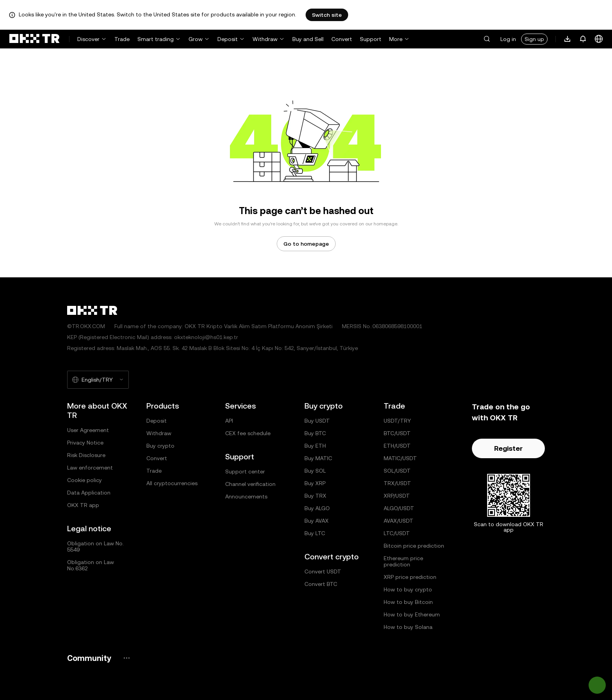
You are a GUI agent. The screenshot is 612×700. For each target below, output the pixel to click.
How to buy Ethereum (412, 614)
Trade (122, 39)
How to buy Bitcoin (408, 602)
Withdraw (265, 39)
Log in (508, 39)
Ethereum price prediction (403, 561)
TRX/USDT (397, 483)
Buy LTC (315, 533)
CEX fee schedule (248, 433)
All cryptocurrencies (172, 483)
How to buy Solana (408, 627)
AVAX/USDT (399, 521)
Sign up (534, 39)
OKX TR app (83, 505)
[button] (487, 39)
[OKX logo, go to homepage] (34, 39)
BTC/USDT (397, 433)
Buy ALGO (317, 508)
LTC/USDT (397, 533)
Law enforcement (90, 468)
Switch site (327, 15)
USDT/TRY (397, 421)
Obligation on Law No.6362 (91, 565)
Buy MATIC (318, 458)
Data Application (89, 493)
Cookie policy (85, 480)
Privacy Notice (85, 443)
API (229, 421)
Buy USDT (317, 421)
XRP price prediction (410, 577)
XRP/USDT (397, 496)
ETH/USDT (397, 446)
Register (508, 448)
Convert (342, 39)
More (396, 39)
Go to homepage (306, 244)
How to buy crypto (408, 589)
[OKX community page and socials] (126, 658)
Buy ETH (315, 446)
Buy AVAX (317, 521)
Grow (196, 39)
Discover (88, 39)
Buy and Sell (308, 39)
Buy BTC (315, 433)
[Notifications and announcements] (583, 39)
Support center (245, 471)
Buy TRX (315, 496)
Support (371, 39)
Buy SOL (315, 471)
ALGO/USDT (399, 508)
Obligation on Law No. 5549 (95, 546)
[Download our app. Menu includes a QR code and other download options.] (568, 39)
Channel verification (250, 484)
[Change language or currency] (599, 39)
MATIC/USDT (400, 458)
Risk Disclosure (86, 455)
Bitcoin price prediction (414, 546)
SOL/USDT (397, 471)
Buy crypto (160, 446)
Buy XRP (315, 483)
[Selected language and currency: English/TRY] (98, 380)
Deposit (228, 39)
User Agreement (88, 430)
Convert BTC (321, 584)
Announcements (246, 496)
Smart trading (156, 39)
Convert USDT (323, 571)
